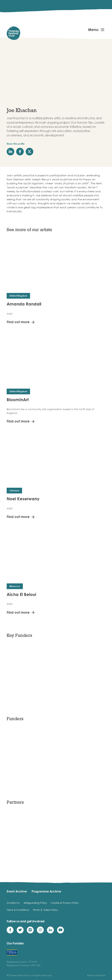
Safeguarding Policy (35, 903)
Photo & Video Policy (45, 910)
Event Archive (17, 891)
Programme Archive (46, 891)
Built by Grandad (96, 975)
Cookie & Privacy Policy (65, 903)
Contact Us (13, 903)
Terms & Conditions (18, 910)
